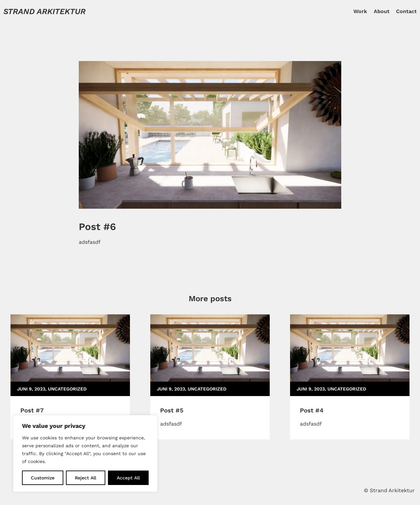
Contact (406, 11)
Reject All (85, 478)
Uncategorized (67, 389)
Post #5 (172, 410)
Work (360, 11)
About (382, 11)
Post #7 (32, 410)
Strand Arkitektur (44, 11)
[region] (85, 453)
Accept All (128, 478)
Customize (43, 478)
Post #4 (312, 410)
